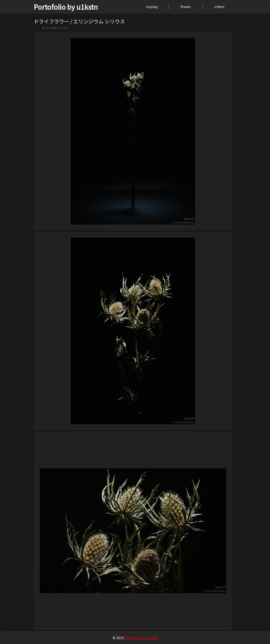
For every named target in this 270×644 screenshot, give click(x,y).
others (219, 7)
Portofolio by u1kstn (66, 7)
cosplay (152, 7)
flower (186, 7)
